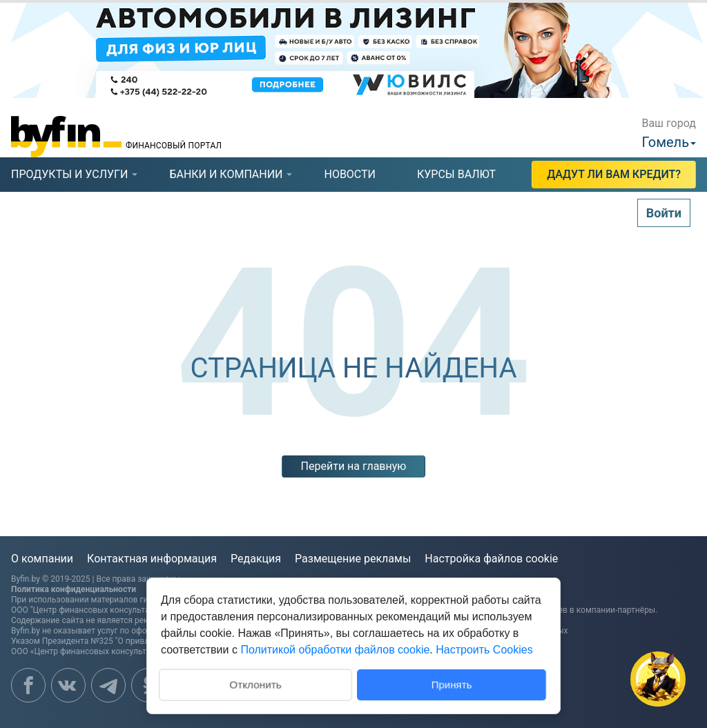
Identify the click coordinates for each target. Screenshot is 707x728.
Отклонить (255, 683)
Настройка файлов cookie (491, 559)
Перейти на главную (354, 466)
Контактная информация (152, 559)
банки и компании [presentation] (226, 174)
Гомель (665, 142)
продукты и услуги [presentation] (69, 174)
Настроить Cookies (484, 650)
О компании (42, 559)
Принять (452, 684)
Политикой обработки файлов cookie (335, 650)
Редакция (256, 559)
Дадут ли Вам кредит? (614, 174)
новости (350, 174)
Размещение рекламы (353, 559)
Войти (664, 213)
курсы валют (456, 174)
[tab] (69, 175)
